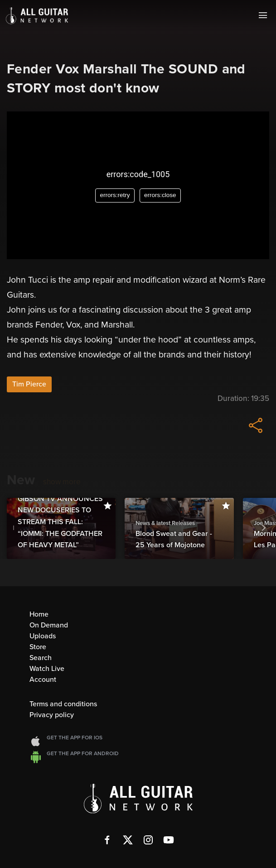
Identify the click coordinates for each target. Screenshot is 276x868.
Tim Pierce (29, 384)
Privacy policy (52, 715)
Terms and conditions (63, 704)
